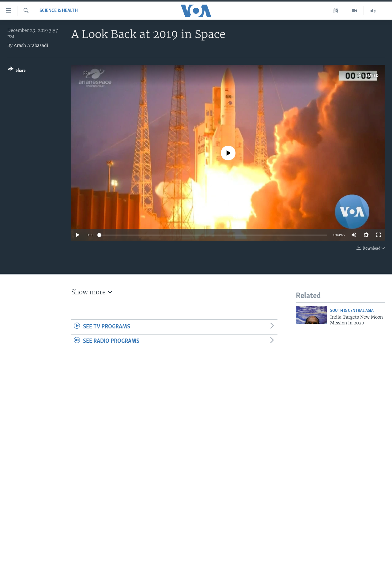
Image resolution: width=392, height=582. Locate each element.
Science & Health (59, 11)
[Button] (17, 71)
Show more (92, 292)
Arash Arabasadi (31, 45)
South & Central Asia (352, 311)
